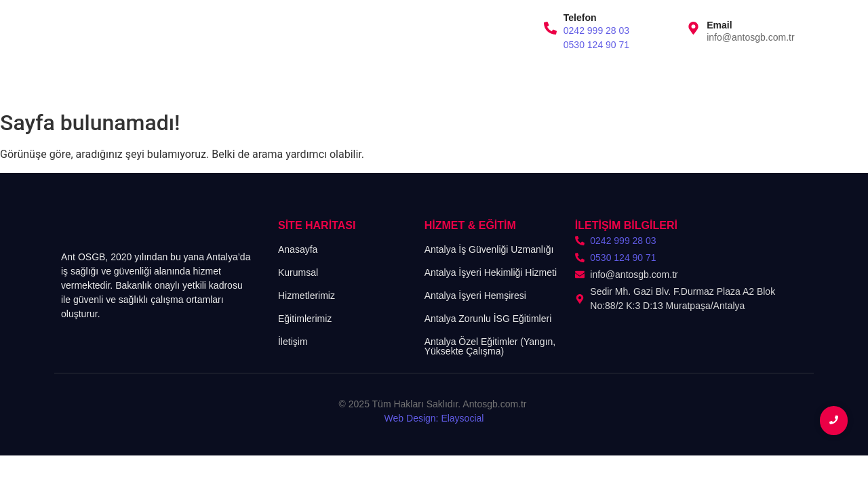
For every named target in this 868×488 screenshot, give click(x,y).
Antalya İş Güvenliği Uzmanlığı (489, 249)
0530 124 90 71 (596, 45)
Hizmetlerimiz (221, 81)
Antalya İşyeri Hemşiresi (475, 296)
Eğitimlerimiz (303, 81)
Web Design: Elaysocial (434, 418)
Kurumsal (146, 81)
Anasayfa (80, 81)
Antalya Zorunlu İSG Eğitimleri (488, 319)
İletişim (371, 81)
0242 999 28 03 (596, 30)
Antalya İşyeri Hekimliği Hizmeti (491, 272)
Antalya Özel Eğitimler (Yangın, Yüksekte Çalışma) (490, 346)
